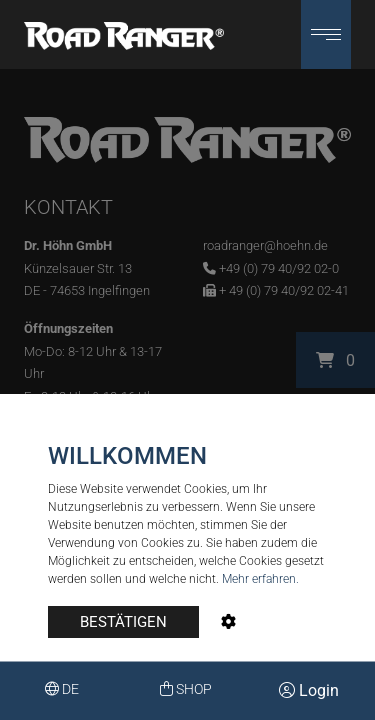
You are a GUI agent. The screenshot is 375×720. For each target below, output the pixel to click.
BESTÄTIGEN (123, 622)
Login (309, 690)
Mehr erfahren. (260, 579)
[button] (326, 34)
